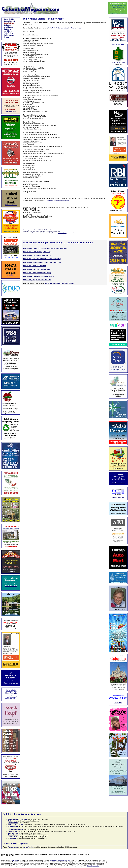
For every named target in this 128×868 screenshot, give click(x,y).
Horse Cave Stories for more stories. (57, 200)
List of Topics (8, 31)
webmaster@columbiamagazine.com (60, 860)
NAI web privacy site (93, 866)
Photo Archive (8, 33)
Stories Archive (9, 35)
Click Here (118, 703)
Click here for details (11, 112)
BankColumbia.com (118, 63)
